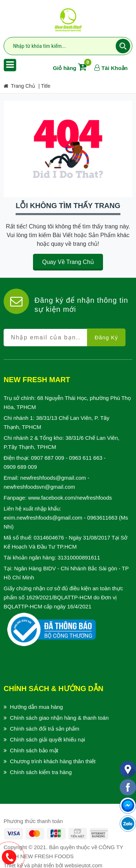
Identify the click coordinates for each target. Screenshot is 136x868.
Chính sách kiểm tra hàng (41, 772)
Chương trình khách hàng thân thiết (53, 761)
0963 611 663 (86, 458)
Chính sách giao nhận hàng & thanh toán (59, 718)
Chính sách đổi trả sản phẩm (44, 729)
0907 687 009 (48, 458)
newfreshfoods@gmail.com (53, 478)
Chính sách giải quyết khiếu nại (47, 739)
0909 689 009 (20, 467)
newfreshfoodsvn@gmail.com (39, 487)
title (46, 86)
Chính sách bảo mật (34, 750)
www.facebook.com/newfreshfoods (70, 498)
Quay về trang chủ (68, 262)
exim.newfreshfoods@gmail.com (43, 518)
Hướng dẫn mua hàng (36, 707)
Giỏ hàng (71, 68)
